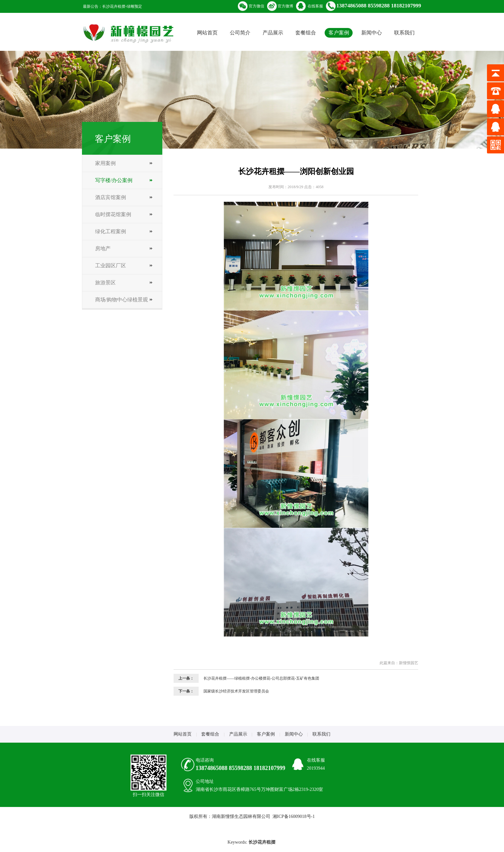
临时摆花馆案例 (113, 214)
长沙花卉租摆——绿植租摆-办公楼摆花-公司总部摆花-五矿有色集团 (261, 678)
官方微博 (285, 6)
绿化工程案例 (111, 231)
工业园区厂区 (111, 266)
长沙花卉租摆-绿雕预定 (122, 6)
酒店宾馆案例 (111, 197)
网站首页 (207, 33)
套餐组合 (306, 33)
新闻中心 (372, 33)
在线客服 (315, 6)
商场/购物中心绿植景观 (122, 300)
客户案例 (339, 33)
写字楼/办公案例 (114, 180)
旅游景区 (105, 283)
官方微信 (256, 6)
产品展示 (273, 33)
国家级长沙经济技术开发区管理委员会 (236, 691)
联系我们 (404, 33)
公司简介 (240, 33)
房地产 (103, 248)
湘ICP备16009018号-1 (294, 816)
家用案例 (105, 163)
